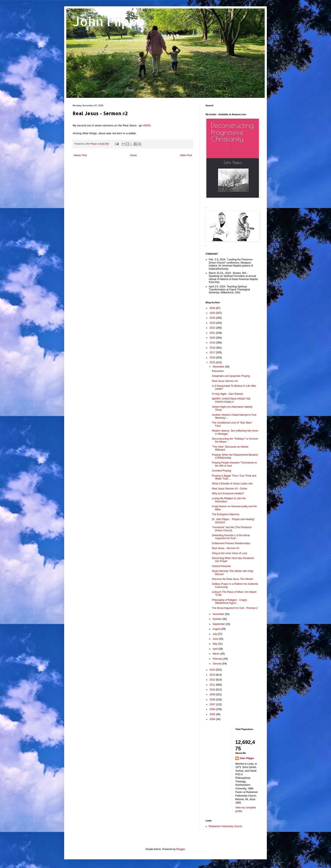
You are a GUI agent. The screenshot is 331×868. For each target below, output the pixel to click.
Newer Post (80, 155)
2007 (213, 704)
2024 (213, 318)
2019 (213, 343)
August (217, 629)
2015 (213, 362)
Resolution (218, 371)
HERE (147, 125)
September (219, 624)
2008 (213, 700)
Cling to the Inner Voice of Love (230, 553)
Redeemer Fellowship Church (225, 826)
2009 (213, 694)
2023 (213, 323)
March (216, 654)
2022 (213, 328)
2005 (213, 714)
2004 (213, 719)
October (217, 619)
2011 (213, 685)
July (215, 634)
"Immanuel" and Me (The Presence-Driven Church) (232, 529)
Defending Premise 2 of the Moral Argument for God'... (231, 537)
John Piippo (109, 21)
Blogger (181, 849)
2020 (213, 338)
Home (133, 155)
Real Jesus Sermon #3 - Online (230, 489)
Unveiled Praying (222, 471)
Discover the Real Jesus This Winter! (233, 579)
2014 (213, 670)
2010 (213, 690)
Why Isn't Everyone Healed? (228, 493)
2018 (213, 348)
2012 (213, 680)
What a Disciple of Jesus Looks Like (232, 484)
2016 (213, 358)
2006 (213, 709)
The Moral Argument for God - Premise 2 (235, 608)
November (219, 614)
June (216, 639)
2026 (213, 308)
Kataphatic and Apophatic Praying (231, 376)
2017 (213, 353)
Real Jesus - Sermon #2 (226, 548)
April (215, 649)
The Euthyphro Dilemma (226, 514)
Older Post (186, 155)
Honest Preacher (221, 566)
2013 (213, 675)
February (218, 659)
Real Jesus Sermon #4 (225, 381)
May (215, 644)
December (219, 367)
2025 (213, 313)
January (217, 664)
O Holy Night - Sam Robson (228, 394)
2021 (213, 333)
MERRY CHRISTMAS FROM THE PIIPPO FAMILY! (231, 400)
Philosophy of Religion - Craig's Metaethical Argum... (229, 601)
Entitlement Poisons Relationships (231, 543)
